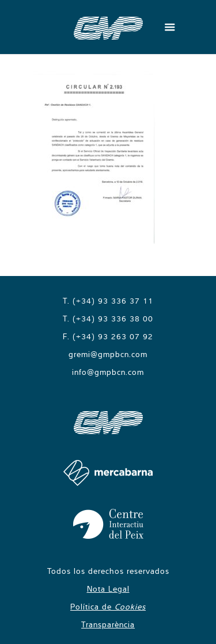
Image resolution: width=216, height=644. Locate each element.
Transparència (108, 624)
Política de (108, 607)
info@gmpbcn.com (108, 372)
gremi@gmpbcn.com (108, 354)
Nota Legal (108, 589)
